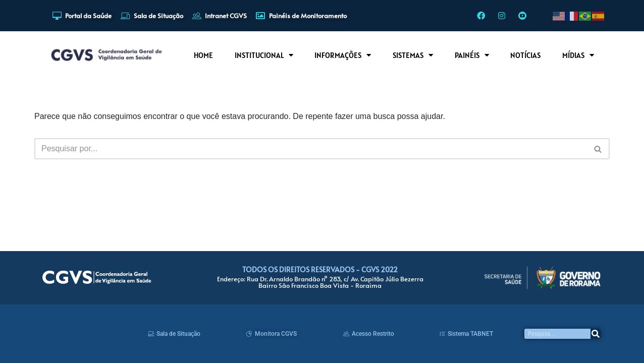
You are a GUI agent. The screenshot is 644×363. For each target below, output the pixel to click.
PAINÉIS (472, 55)
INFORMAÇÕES (343, 55)
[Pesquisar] (596, 334)
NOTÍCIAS (525, 55)
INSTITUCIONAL (264, 55)
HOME (203, 55)
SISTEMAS (413, 55)
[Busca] (311, 149)
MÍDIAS (578, 55)
